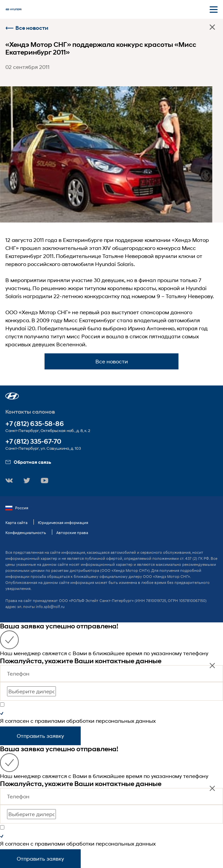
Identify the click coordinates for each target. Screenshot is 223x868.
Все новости (27, 28)
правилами (50, 721)
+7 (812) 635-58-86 (35, 424)
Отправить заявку (40, 736)
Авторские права (72, 533)
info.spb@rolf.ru (50, 606)
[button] (12, 396)
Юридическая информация (63, 523)
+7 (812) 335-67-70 (33, 442)
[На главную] (13, 9)
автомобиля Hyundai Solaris (98, 264)
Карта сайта (16, 523)
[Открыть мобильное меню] (214, 9)
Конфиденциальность (26, 533)
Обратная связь (28, 462)
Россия (17, 508)
